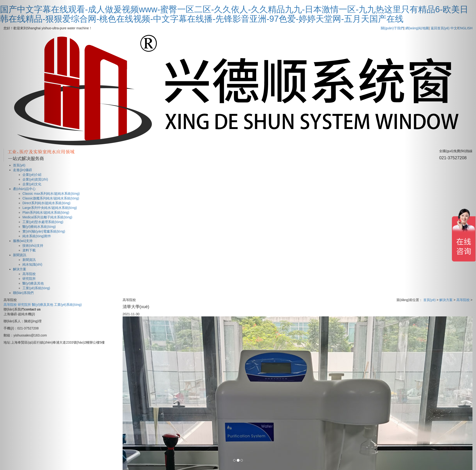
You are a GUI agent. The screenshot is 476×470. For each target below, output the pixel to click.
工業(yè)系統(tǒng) (68, 305)
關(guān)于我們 (392, 28)
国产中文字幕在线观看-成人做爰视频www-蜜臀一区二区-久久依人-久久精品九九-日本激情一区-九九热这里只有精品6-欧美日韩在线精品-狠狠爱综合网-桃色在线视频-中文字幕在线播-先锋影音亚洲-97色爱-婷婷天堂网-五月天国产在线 (234, 14)
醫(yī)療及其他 (43, 305)
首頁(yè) (429, 300)
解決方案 (446, 300)
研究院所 (25, 305)
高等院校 (11, 305)
